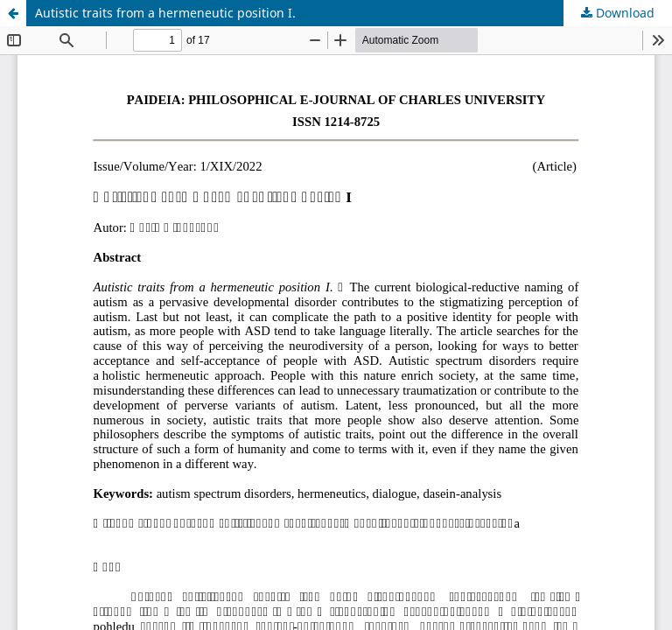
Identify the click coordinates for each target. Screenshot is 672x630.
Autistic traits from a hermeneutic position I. (165, 13)
